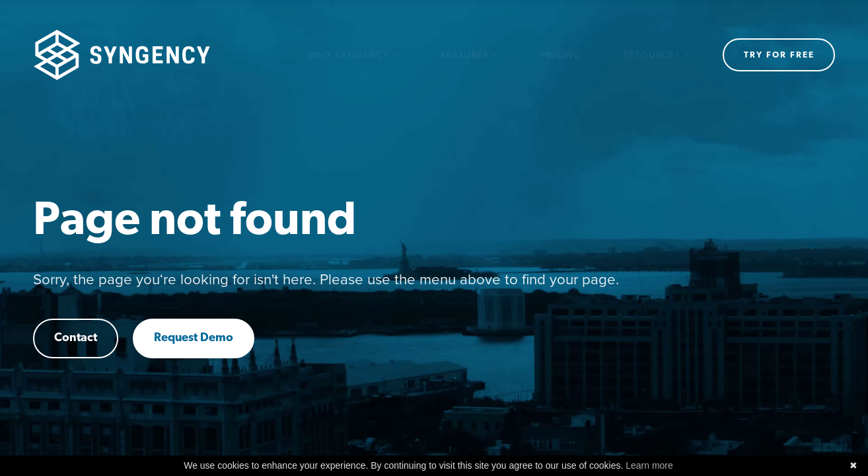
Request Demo (194, 338)
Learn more (649, 465)
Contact (76, 338)
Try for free (779, 55)
